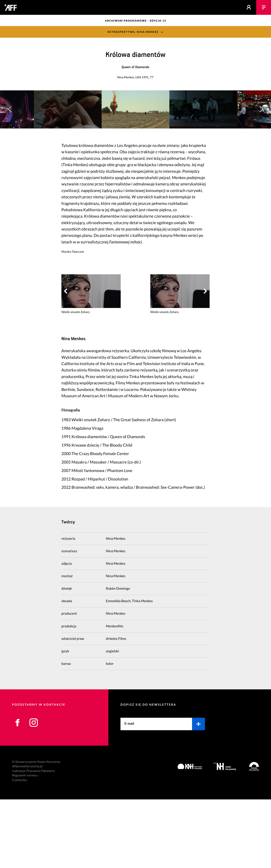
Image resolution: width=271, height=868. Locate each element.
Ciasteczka (19, 849)
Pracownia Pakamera (41, 840)
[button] (261, 144)
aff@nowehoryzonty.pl (27, 835)
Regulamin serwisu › (26, 844)
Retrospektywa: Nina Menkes (133, 32)
